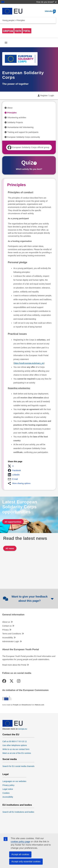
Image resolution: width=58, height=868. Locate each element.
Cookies (6, 793)
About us (6, 622)
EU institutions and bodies (17, 805)
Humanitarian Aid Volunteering (20, 127)
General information (13, 615)
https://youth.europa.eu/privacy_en (29, 363)
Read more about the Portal (14, 665)
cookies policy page (20, 842)
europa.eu (23, 729)
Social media (10, 759)
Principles (12, 113)
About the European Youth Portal (21, 650)
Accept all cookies (20, 854)
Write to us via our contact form (16, 749)
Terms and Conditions (12, 634)
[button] (11, 466)
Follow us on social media (17, 673)
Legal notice (8, 789)
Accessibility (8, 638)
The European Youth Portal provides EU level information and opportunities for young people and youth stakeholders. (29, 658)
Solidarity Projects (15, 122)
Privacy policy (8, 785)
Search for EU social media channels (18, 766)
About (10, 108)
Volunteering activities (17, 118)
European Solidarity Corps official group (28, 147)
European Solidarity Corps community (24, 137)
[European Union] (13, 726)
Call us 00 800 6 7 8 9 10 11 (15, 741)
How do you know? (46, 2)
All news (10, 548)
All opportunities (13, 522)
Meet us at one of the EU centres (17, 753)
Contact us (7, 626)
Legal (6, 774)
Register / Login (47, 95)
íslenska (50, 11)
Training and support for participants (23, 132)
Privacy (5, 630)
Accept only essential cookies (26, 862)
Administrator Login (11, 641)
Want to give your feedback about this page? (28, 599)
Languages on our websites (14, 781)
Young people (8, 20)
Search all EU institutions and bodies (18, 812)
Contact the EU (11, 735)
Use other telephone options (15, 745)
